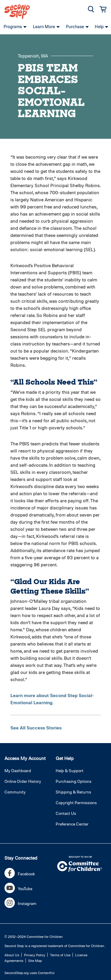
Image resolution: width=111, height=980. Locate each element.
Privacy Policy (35, 955)
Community (15, 792)
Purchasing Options (74, 781)
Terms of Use (60, 955)
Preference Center (72, 824)
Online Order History (23, 781)
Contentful (46, 973)
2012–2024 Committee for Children (35, 936)
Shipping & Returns (73, 792)
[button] (91, 9)
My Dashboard (18, 771)
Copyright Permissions (76, 803)
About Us (12, 955)
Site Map (35, 960)
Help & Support (70, 771)
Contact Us (66, 813)
